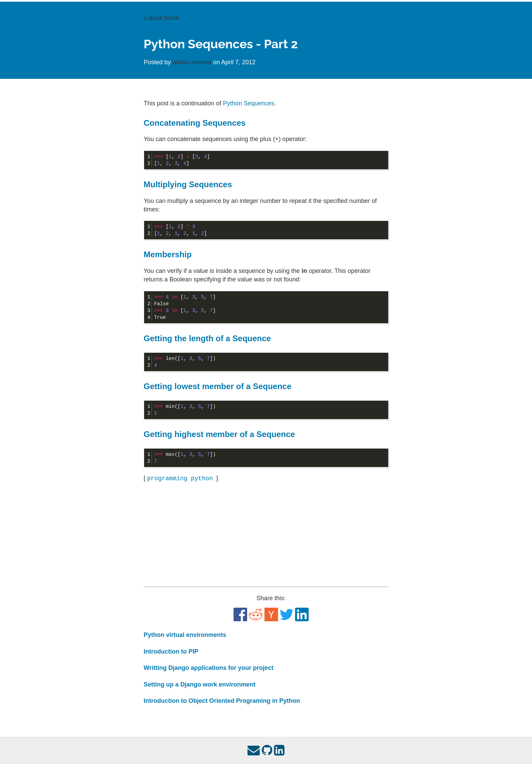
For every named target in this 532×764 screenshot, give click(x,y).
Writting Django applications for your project (209, 668)
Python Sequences (249, 103)
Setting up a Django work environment (200, 684)
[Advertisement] (266, 535)
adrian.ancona (193, 62)
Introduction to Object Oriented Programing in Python (222, 701)
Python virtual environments (185, 635)
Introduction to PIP (171, 652)
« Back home (162, 18)
